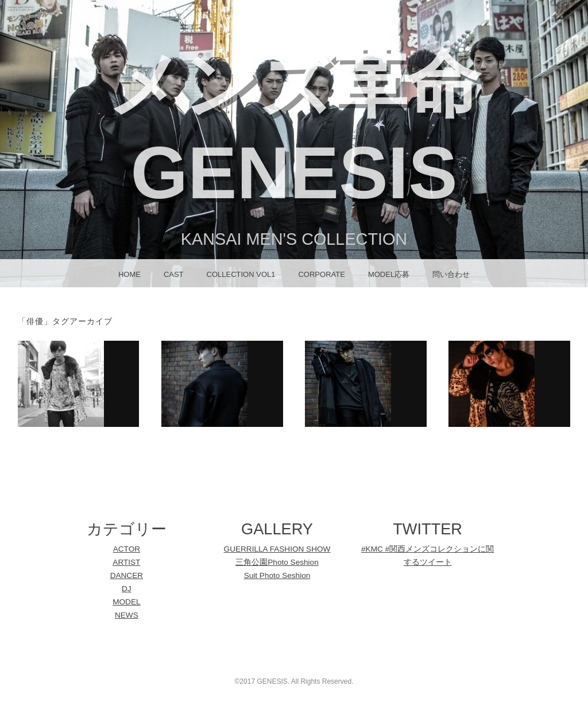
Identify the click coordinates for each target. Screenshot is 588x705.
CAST (174, 274)
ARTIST (126, 562)
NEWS (127, 615)
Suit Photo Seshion (277, 575)
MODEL (126, 602)
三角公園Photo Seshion (277, 562)
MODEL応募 (389, 274)
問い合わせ (451, 274)
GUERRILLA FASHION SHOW (277, 549)
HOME (129, 274)
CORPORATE (321, 274)
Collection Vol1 (241, 274)
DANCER (127, 575)
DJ (127, 589)
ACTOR (127, 549)
